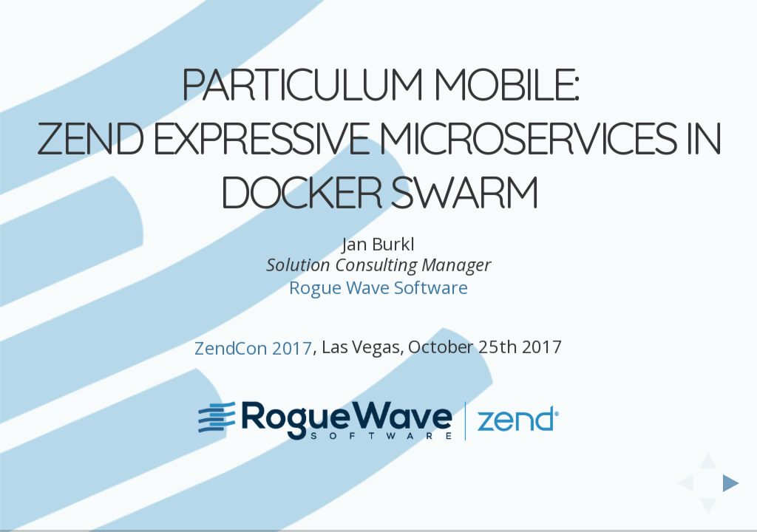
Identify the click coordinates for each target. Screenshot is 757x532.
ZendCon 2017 (254, 321)
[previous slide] (681, 483)
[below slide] (708, 511)
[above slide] (708, 456)
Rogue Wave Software (379, 260)
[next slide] (736, 483)
